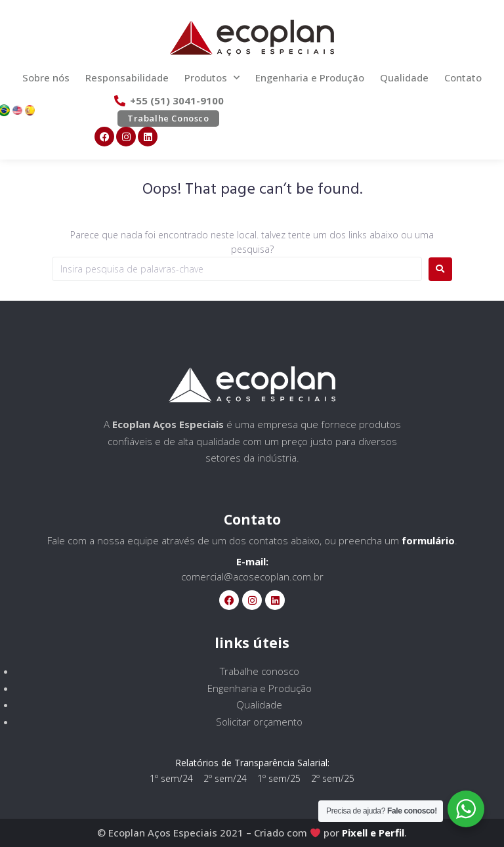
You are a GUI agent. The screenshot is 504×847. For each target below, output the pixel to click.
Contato (463, 77)
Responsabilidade (127, 77)
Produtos (212, 78)
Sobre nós (46, 77)
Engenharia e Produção (310, 77)
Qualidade (404, 77)
